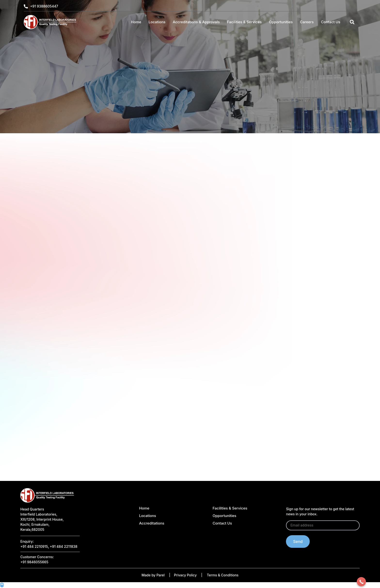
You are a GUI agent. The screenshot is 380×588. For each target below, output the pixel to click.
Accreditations (152, 523)
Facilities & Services (244, 22)
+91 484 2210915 (34, 546)
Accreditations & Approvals (196, 22)
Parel (160, 575)
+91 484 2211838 (63, 546)
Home (136, 22)
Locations (157, 22)
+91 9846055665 (34, 562)
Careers (307, 22)
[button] (352, 22)
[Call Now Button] (361, 582)
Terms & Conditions (223, 575)
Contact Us (331, 22)
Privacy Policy (185, 575)
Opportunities (281, 22)
